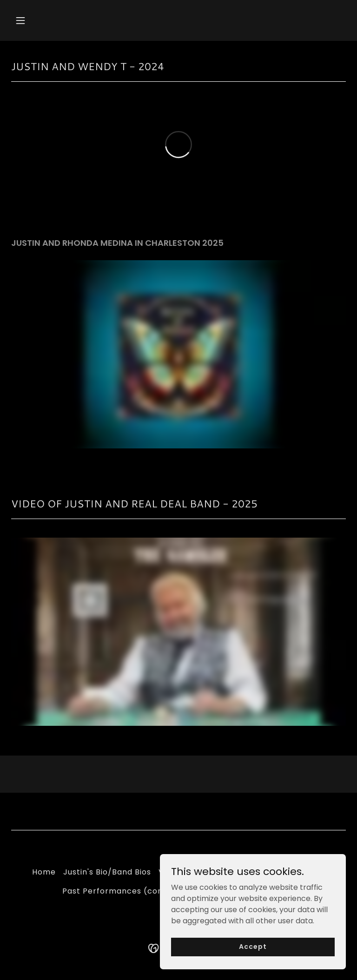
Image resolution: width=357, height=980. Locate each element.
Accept (253, 947)
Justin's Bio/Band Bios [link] (107, 872)
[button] (50, 20)
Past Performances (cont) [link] (116, 891)
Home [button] (44, 872)
